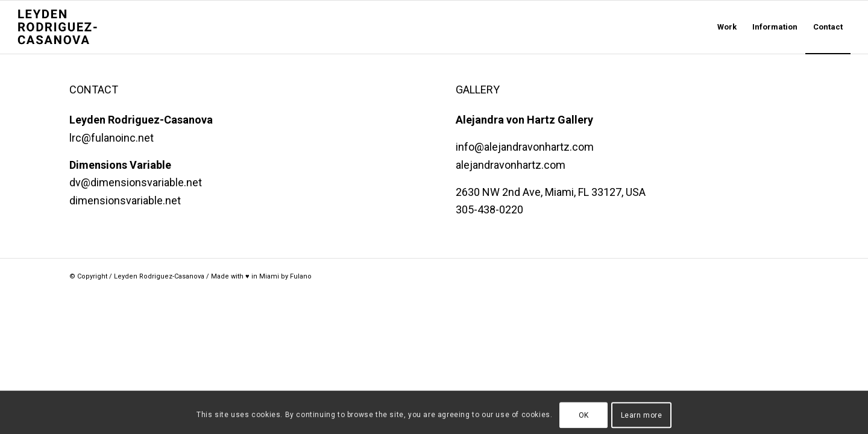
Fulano (301, 276)
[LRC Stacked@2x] (75, 27)
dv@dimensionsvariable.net (136, 182)
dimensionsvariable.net (125, 200)
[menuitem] (727, 27)
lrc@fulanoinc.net (112, 138)
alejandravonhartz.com (511, 165)
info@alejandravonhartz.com (525, 147)
